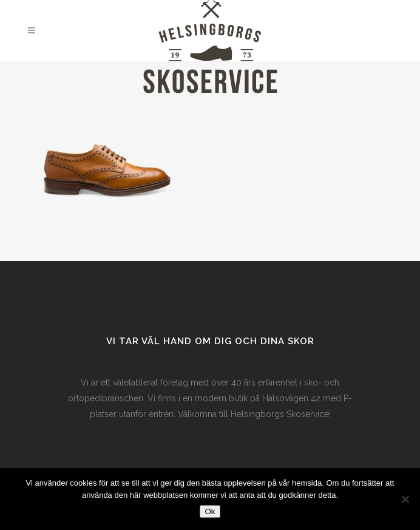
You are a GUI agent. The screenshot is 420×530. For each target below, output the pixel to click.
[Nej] (405, 499)
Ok (210, 511)
